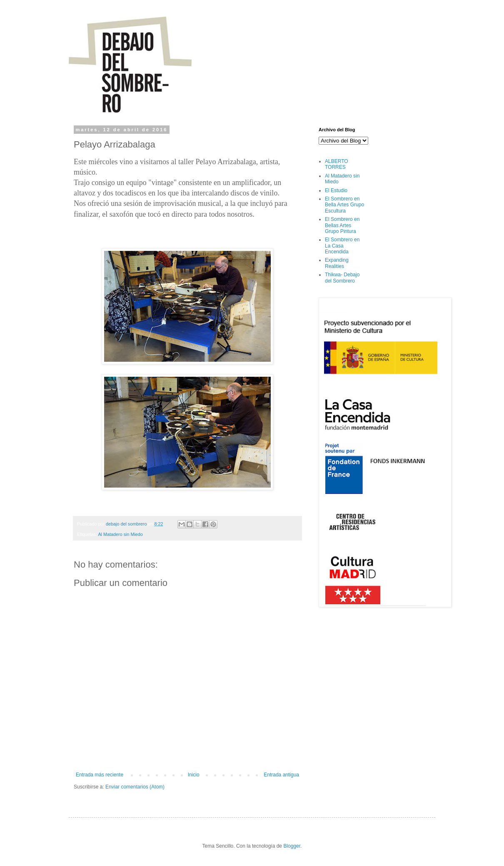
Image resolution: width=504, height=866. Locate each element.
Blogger (292, 846)
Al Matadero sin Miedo (120, 534)
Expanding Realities (337, 263)
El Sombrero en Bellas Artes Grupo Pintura (342, 225)
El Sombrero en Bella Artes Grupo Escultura (344, 205)
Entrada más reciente (100, 775)
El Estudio (336, 190)
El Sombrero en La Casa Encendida (342, 246)
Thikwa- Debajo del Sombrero (342, 278)
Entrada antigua (281, 775)
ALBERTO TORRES (337, 164)
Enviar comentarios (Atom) (135, 787)
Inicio (194, 775)
